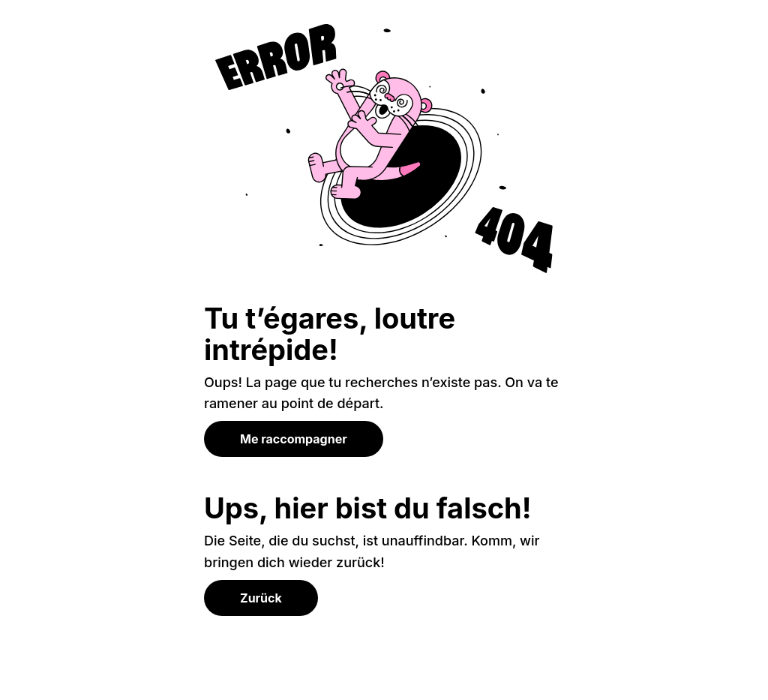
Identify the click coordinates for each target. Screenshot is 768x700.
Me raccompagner (294, 439)
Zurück (261, 598)
